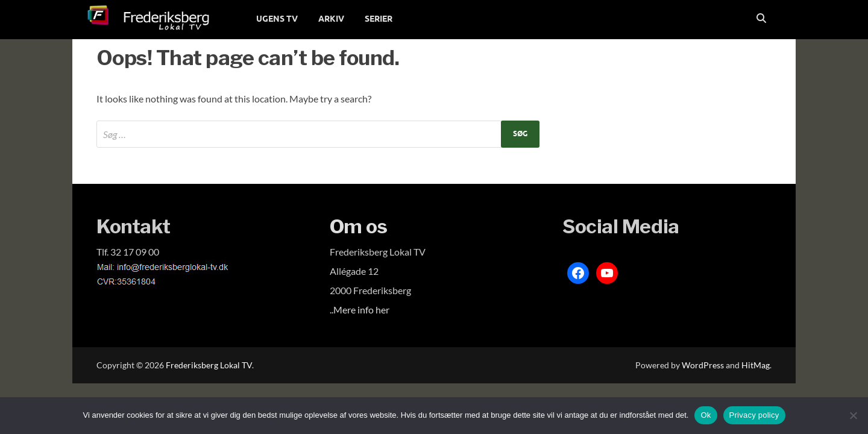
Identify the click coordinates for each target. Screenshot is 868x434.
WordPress (703, 365)
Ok (706, 415)
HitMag (756, 365)
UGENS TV (277, 19)
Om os (359, 226)
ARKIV (331, 19)
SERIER (379, 19)
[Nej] (853, 415)
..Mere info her (360, 310)
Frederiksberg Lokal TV (209, 365)
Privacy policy (754, 415)
